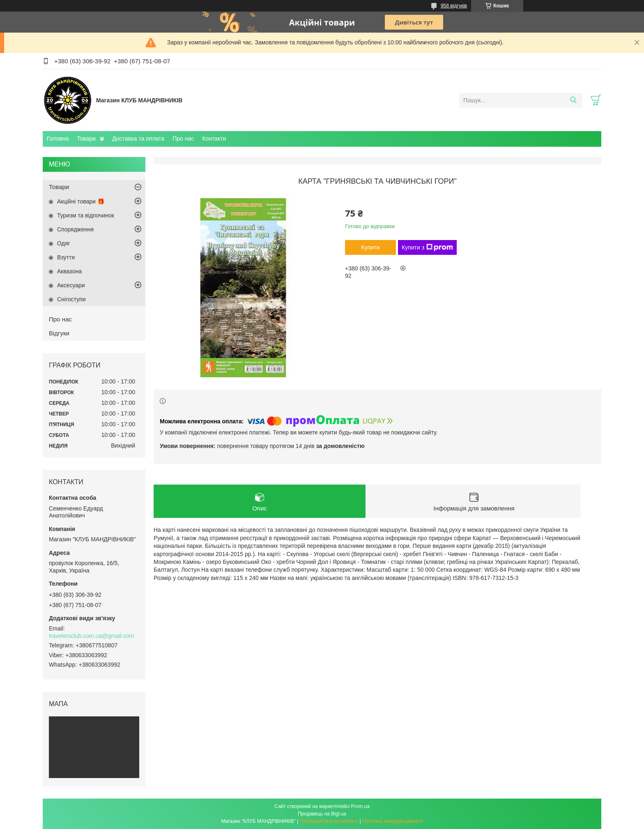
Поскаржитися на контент (329, 821)
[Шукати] (573, 100)
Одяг (63, 243)
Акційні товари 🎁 (81, 201)
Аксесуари (71, 285)
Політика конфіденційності (393, 821)
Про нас (183, 139)
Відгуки (59, 333)
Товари (86, 139)
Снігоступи (71, 299)
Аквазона (69, 271)
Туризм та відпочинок (86, 215)
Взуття (66, 257)
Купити (371, 247)
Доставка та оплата (138, 139)
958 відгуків (454, 6)
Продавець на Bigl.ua (322, 814)
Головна (58, 139)
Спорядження (75, 229)
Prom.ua (360, 806)
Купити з (427, 247)
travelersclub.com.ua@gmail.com (91, 636)
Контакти (214, 139)
